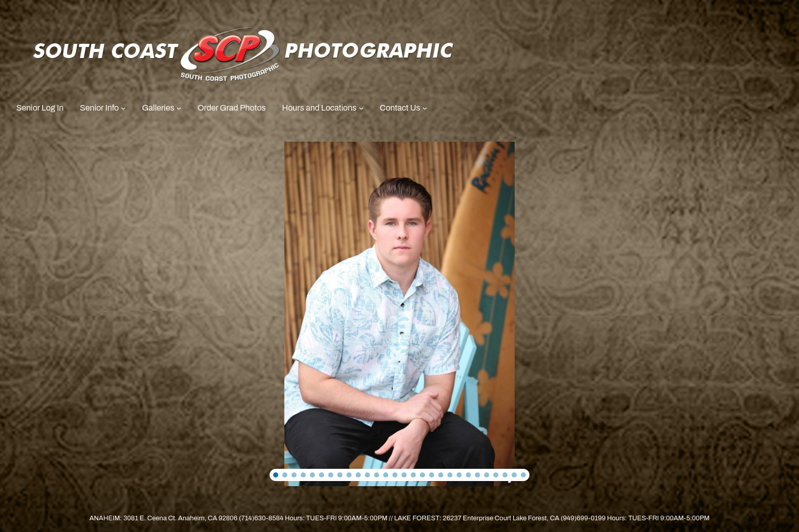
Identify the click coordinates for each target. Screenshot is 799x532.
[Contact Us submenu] (425, 108)
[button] (276, 475)
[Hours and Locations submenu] (361, 108)
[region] (400, 314)
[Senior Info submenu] (123, 108)
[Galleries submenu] (179, 108)
